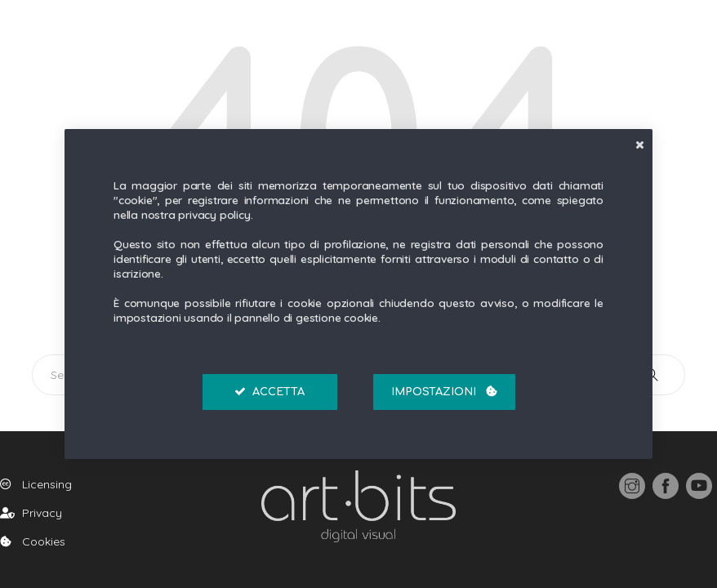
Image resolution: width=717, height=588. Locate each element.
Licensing (36, 484)
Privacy (31, 513)
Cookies (33, 541)
